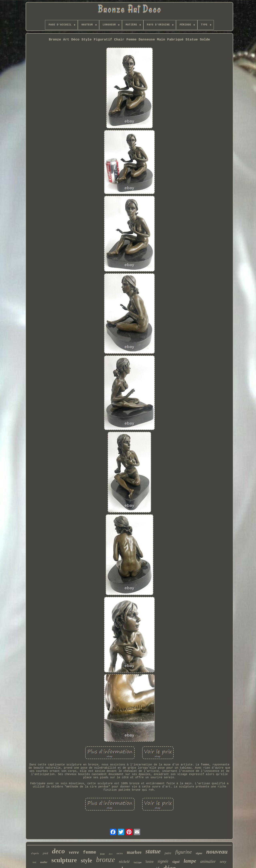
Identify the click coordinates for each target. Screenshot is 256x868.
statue (153, 851)
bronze (105, 860)
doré (111, 854)
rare (34, 862)
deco (58, 851)
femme (90, 852)
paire (168, 853)
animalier (208, 861)
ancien (119, 853)
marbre (134, 852)
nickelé (124, 861)
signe (199, 853)
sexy (223, 861)
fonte (102, 854)
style (86, 860)
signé (176, 862)
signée (163, 861)
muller (44, 862)
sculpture (64, 860)
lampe (190, 861)
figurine (183, 852)
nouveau (217, 851)
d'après (35, 853)
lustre (150, 862)
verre (74, 852)
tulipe (138, 863)
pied (45, 853)
